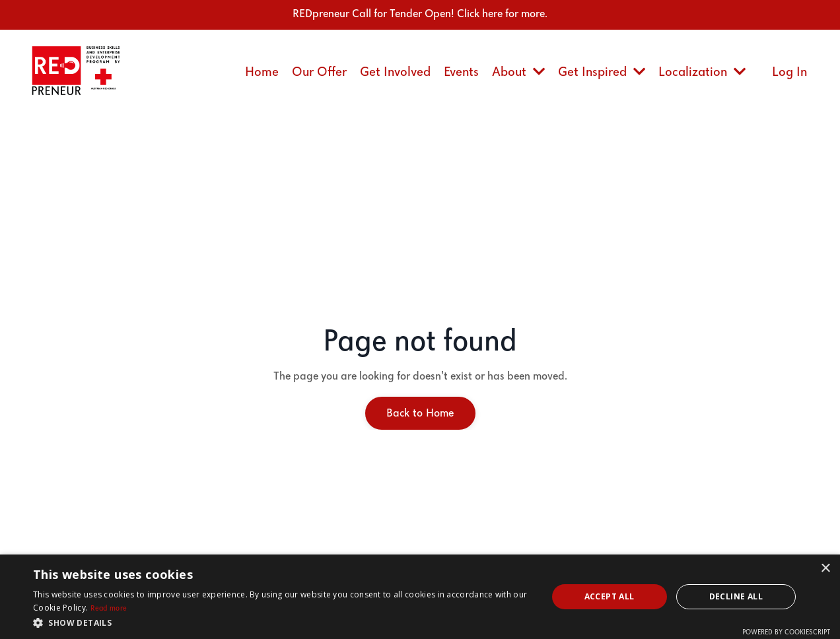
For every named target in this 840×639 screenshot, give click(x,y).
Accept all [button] (610, 596)
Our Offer (319, 72)
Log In (789, 72)
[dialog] (420, 597)
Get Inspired (602, 72)
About (518, 72)
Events (461, 72)
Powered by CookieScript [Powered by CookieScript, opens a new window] (786, 633)
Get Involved (395, 72)
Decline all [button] (736, 596)
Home (262, 72)
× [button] (825, 569)
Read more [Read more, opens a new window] (109, 609)
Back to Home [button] (420, 414)
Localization (702, 72)
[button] (282, 622)
